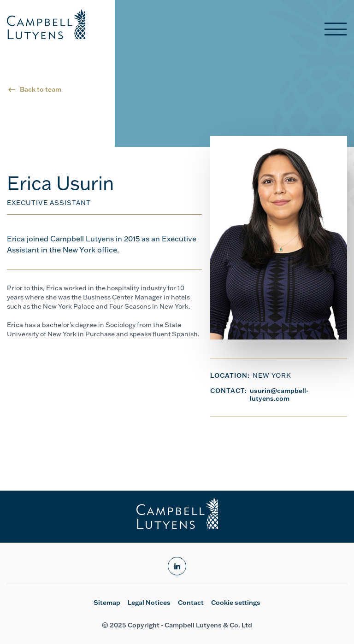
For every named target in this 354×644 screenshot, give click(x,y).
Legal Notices (149, 603)
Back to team (41, 89)
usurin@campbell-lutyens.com (279, 395)
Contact (191, 603)
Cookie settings (236, 603)
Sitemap (107, 603)
